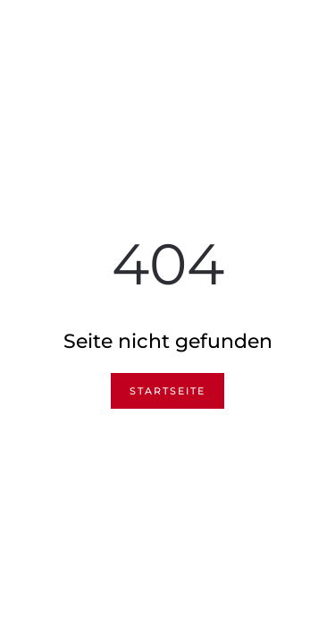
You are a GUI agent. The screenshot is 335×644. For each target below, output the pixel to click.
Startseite (167, 391)
